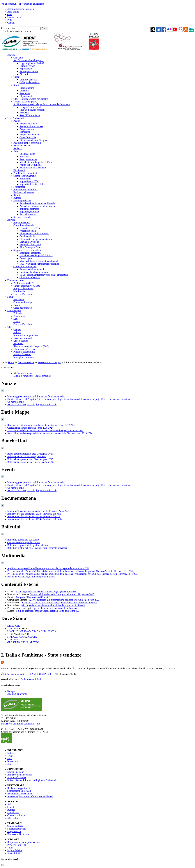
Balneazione (26, 132)
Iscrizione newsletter (24, 338)
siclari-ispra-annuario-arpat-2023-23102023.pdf (26, 674)
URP (10, 327)
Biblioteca (18, 343)
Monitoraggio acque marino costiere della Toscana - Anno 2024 (38, 511)
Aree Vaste (25, 93)
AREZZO (34, 642)
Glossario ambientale (30, 278)
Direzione (24, 91)
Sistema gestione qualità (25, 102)
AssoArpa (24, 113)
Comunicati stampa (23, 302)
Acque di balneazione (30, 245)
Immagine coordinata (24, 357)
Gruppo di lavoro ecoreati (32, 110)
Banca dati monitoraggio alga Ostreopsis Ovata (30, 454)
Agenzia (11, 55)
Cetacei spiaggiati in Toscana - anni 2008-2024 (30, 428)
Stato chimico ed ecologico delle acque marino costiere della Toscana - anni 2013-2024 (50, 433)
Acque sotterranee (28, 129)
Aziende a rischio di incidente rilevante (39, 206)
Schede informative (17, 777)
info (38, 724)
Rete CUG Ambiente (30, 115)
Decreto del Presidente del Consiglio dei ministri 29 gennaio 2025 (62, 594)
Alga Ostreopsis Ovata (31, 247)
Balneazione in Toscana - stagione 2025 (27, 456)
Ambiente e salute (22, 146)
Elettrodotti (25, 179)
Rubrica (17, 332)
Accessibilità (14, 853)
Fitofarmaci (19, 187)
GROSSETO (14, 642)
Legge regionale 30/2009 (32, 63)
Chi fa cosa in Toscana (24, 349)
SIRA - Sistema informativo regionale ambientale (44, 275)
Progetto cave (14, 831)
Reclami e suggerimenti (19, 788)
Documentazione (16, 280)
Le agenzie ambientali (30, 107)
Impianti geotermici (29, 212)
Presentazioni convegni (49, 362)
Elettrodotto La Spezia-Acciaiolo (36, 239)
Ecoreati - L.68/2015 (30, 228)
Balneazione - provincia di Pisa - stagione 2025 (30, 459)
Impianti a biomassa (29, 209)
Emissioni (24, 157)
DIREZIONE (14, 626)
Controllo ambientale (24, 225)
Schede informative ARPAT (27, 286)
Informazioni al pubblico (26, 335)
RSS (9, 758)
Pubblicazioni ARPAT (24, 283)
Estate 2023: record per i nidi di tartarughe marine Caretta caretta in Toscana (59, 603)
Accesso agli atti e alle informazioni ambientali (30, 796)
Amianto (18, 148)
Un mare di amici (16, 402)
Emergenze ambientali (30, 253)
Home (11, 362)
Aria (16, 151)
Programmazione (22, 223)
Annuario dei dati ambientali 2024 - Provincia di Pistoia (35, 519)
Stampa (11, 691)
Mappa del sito (15, 850)
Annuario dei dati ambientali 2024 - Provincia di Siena (34, 514)
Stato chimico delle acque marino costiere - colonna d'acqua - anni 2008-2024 (45, 430)
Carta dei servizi (27, 66)
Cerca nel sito (8, 28)
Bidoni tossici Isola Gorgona (33, 140)
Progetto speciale (28, 231)
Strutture (18, 85)
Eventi (17, 305)
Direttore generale (28, 80)
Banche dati (19, 316)
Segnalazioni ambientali (19, 791)
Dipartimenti (26, 96)
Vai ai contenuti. (9, 4)
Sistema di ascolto (22, 354)
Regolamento (26, 69)
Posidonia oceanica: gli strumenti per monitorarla (31, 577)
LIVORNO (13, 631)
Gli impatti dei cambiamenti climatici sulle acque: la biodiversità (54, 605)
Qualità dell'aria (27, 154)
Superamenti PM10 (17, 829)
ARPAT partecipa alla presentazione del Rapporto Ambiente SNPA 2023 (64, 600)
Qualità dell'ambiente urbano (34, 272)
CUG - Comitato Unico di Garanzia (31, 99)
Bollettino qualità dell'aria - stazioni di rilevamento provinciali (38, 548)
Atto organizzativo (29, 71)
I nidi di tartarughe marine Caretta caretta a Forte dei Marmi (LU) (48, 611)
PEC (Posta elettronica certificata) (18, 724)
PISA (44, 631)
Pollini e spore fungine (31, 165)
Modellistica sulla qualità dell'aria (36, 162)
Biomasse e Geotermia (18, 834)
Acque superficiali (28, 124)
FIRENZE (12, 637)
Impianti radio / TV (29, 181)
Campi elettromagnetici (25, 176)
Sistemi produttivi (22, 201)
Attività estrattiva (28, 214)
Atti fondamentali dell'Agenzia (28, 60)
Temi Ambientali (16, 118)
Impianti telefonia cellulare (33, 184)
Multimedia (19, 291)
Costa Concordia (28, 137)
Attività (11, 220)
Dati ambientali (28, 679)
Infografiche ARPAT (23, 288)
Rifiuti (17, 195)
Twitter (11, 756)
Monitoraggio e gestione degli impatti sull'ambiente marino (36, 396)
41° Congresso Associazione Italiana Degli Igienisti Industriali (47, 592)
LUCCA (52, 631)
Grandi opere (26, 258)
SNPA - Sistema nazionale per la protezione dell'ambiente (42, 104)
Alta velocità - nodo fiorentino (34, 234)
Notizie (11, 297)
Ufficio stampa (21, 341)
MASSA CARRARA (30, 631)
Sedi (9, 804)
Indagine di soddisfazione (20, 794)
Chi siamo (18, 58)
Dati (16, 319)
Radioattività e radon (24, 192)
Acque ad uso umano (30, 135)
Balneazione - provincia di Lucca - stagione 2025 (31, 462)
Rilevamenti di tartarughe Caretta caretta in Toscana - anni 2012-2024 (41, 425)
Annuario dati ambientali (32, 269)
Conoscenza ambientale (25, 267)
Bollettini (18, 313)
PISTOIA (32, 637)
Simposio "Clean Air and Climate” (33, 597)
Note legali (22, 845)
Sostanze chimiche (23, 217)
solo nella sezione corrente (18, 31)
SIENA (25, 642)
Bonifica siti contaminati (25, 173)
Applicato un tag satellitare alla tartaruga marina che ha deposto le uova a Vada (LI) (48, 568)
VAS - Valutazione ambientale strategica (39, 264)
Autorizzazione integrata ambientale (37, 203)
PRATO (22, 637)
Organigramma (27, 88)
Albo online (13, 12)
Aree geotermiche (28, 159)
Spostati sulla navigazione (32, 4)
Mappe (17, 321)
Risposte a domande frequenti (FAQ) (31, 346)
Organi (17, 77)
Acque (17, 121)
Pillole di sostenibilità (24, 352)
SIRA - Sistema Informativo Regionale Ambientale (32, 780)
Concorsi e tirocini (16, 815)
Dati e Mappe (14, 310)
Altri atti (24, 74)
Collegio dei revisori (30, 82)
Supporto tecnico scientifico (27, 250)
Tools (10, 848)
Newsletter (19, 299)
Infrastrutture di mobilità (25, 190)
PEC (10, 20)
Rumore (17, 198)
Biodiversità (19, 170)
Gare (10, 14)
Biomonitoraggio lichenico (33, 168)
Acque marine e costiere (31, 126)
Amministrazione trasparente (21, 9)
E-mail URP (13, 812)
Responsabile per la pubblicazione (24, 842)
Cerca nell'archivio (23, 294)
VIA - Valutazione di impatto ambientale (39, 261)
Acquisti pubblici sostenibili (27, 143)
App (9, 764)
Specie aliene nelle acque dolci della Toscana (55, 608)
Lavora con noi (15, 17)
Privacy (11, 845)
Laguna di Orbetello (29, 242)
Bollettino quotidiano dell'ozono (23, 540)
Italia (40, 679)
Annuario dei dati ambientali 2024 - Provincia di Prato (34, 516)
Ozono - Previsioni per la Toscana (24, 542)
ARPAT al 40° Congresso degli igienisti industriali (32, 405)
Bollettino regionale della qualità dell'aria (27, 545)
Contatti (11, 23)
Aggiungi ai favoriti (17, 694)
